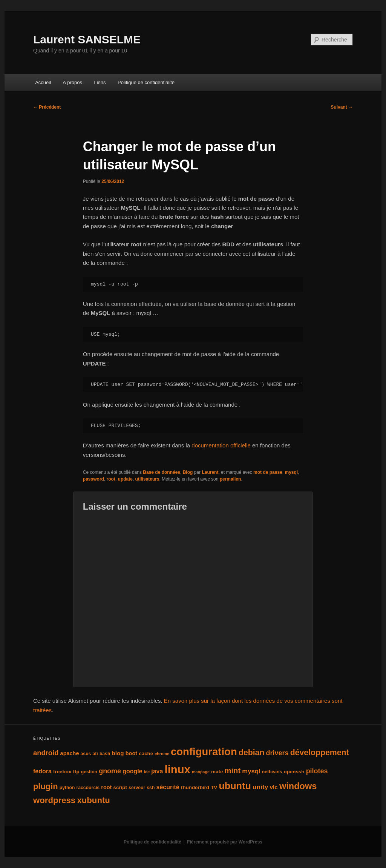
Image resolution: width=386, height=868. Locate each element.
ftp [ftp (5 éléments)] (76, 772)
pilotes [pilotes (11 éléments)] (317, 771)
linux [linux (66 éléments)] (178, 769)
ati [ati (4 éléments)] (95, 754)
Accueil (43, 82)
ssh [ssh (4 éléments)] (151, 788)
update (125, 479)
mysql (291, 472)
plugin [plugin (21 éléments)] (46, 786)
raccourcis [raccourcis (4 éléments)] (88, 788)
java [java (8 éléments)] (157, 771)
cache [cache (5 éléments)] (146, 754)
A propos (73, 82)
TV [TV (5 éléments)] (214, 787)
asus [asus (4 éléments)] (86, 754)
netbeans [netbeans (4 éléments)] (272, 772)
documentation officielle (221, 445)
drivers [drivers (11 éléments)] (277, 753)
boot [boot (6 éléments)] (131, 753)
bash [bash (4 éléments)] (105, 754)
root (111, 479)
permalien (231, 479)
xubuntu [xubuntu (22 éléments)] (93, 800)
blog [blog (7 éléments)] (118, 753)
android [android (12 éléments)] (46, 753)
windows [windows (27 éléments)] (298, 786)
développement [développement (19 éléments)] (320, 753)
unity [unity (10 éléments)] (260, 787)
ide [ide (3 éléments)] (147, 772)
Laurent (210, 472)
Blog (188, 472)
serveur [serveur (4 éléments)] (137, 788)
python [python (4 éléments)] (67, 788)
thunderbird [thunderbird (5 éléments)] (195, 787)
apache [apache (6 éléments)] (70, 753)
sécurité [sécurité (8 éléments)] (168, 787)
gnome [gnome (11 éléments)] (110, 771)
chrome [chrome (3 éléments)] (162, 754)
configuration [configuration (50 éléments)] (204, 752)
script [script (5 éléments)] (120, 787)
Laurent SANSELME (87, 39)
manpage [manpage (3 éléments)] (201, 772)
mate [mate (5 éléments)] (217, 772)
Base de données (162, 472)
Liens (100, 82)
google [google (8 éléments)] (132, 771)
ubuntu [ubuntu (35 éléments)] (235, 786)
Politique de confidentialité (146, 82)
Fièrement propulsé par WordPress (225, 842)
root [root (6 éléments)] (106, 787)
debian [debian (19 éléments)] (252, 753)
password (93, 479)
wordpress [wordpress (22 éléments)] (54, 800)
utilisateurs (147, 479)
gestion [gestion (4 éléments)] (89, 772)
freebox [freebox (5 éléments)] (62, 772)
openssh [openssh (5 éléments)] (294, 772)
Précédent (47, 107)
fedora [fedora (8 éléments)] (42, 771)
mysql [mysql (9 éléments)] (251, 771)
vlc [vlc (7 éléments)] (274, 787)
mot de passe (268, 472)
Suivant (342, 107)
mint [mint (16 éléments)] (233, 771)
